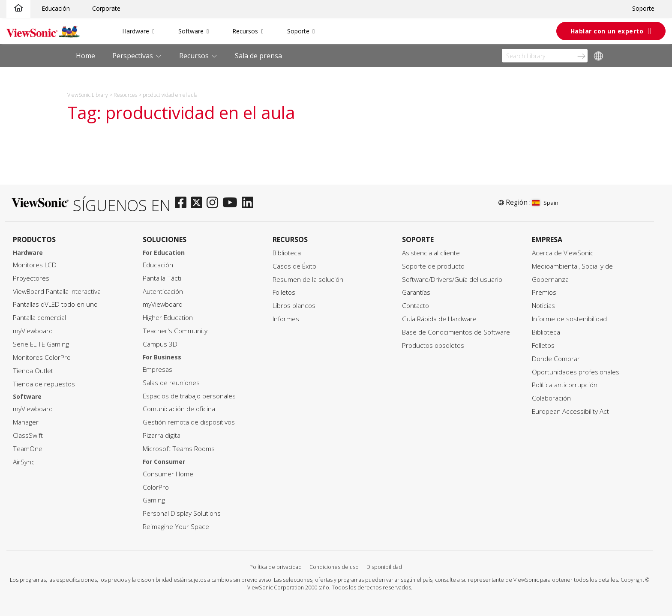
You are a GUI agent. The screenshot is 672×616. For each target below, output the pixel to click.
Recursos (245, 31)
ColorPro (156, 487)
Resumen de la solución (308, 280)
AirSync (24, 462)
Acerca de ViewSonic (563, 253)
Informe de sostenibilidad (569, 319)
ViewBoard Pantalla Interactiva (57, 292)
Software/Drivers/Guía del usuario (452, 280)
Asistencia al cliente (431, 253)
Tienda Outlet (33, 371)
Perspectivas (133, 56)
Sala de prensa (258, 56)
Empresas (157, 369)
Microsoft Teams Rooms (179, 449)
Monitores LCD (35, 265)
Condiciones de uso (334, 567)
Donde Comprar (556, 359)
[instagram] (214, 203)
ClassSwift (28, 435)
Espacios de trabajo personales (189, 396)
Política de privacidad (276, 567)
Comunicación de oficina (179, 409)
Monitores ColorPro (42, 357)
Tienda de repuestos (44, 384)
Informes (286, 319)
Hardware (136, 31)
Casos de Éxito (294, 266)
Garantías (416, 292)
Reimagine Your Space (176, 527)
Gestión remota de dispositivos (189, 422)
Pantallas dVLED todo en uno (55, 304)
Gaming (154, 500)
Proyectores (31, 278)
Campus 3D (160, 344)
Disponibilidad (384, 567)
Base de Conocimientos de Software (456, 332)
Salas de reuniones (171, 383)
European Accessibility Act (570, 411)
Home (85, 56)
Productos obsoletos (433, 345)
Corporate (106, 8)
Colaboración (551, 398)
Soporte (643, 8)
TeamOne (28, 449)
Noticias (543, 306)
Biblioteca (287, 253)
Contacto (415, 306)
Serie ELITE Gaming (41, 344)
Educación (56, 8)
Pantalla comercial (39, 318)
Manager (26, 422)
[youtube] (232, 203)
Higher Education (168, 318)
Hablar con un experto (607, 31)
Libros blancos (294, 306)
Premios (544, 292)
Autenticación (163, 292)
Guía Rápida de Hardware (439, 319)
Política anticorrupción (565, 385)
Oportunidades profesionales (576, 372)
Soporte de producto (433, 266)
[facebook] (183, 203)
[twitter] (199, 203)
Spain (545, 203)
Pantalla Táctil (163, 278)
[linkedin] (250, 203)
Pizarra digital (162, 435)
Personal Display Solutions (182, 513)
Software (191, 31)
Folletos (284, 292)
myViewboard (33, 331)
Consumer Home (168, 474)
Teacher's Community (175, 331)
